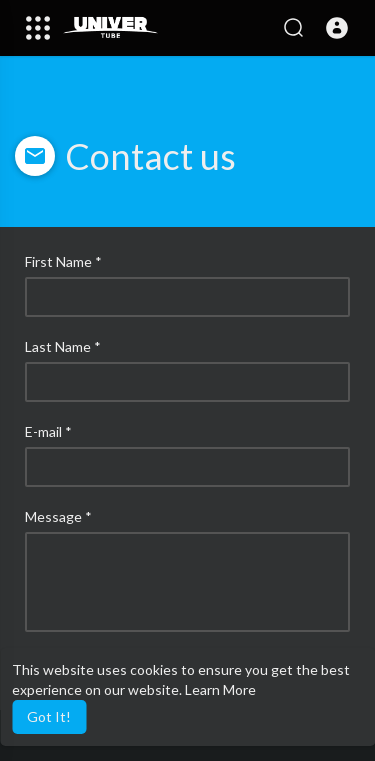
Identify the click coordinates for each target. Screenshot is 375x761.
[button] (337, 28)
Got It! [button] (49, 716)
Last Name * (63, 346)
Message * (58, 516)
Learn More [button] (220, 689)
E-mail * (48, 431)
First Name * (63, 261)
